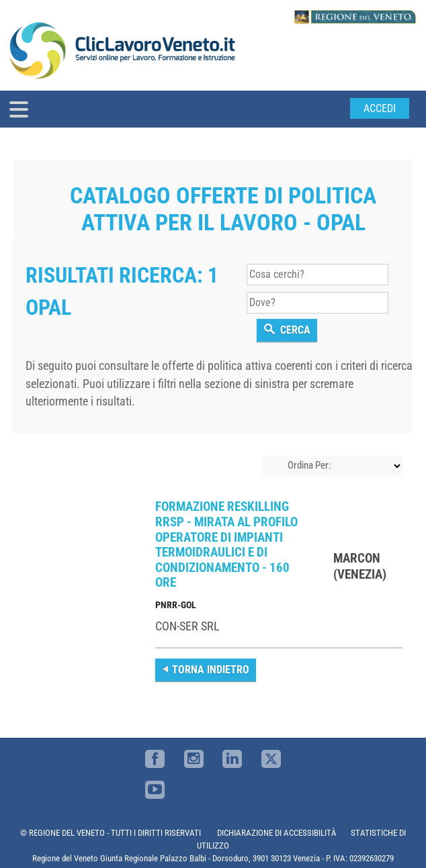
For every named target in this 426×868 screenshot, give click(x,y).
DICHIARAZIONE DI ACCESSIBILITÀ (277, 833)
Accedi (380, 108)
